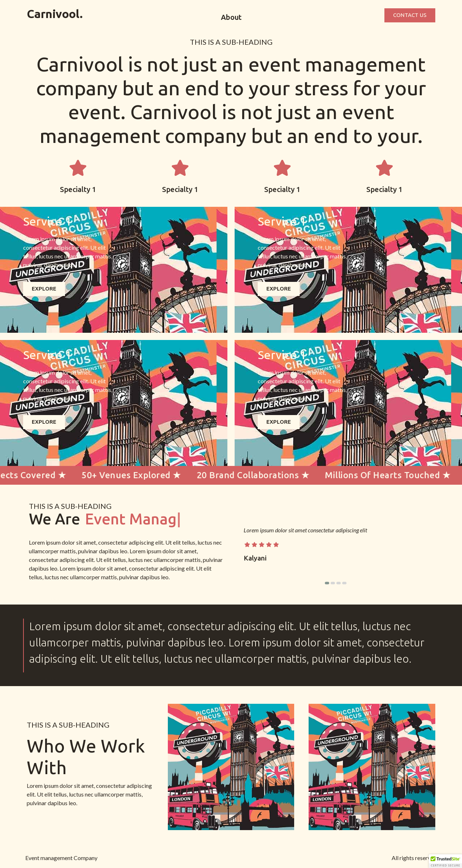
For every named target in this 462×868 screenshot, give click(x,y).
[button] (327, 583)
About (231, 17)
